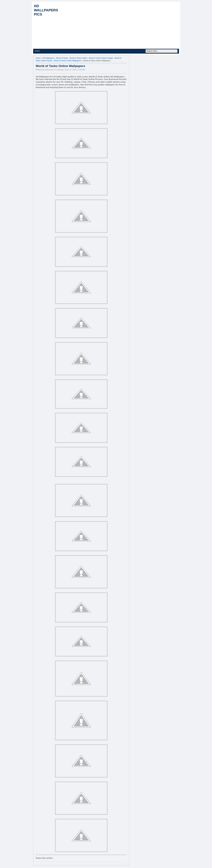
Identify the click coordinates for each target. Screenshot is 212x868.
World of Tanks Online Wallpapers (68, 61)
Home (37, 51)
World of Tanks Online (78, 58)
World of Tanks (62, 58)
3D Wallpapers (49, 58)
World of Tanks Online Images (101, 58)
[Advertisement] (121, 26)
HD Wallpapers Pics (46, 10)
